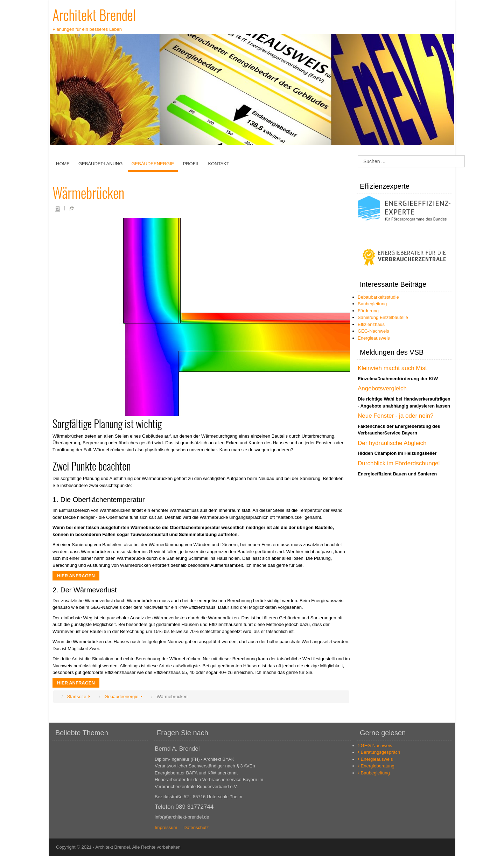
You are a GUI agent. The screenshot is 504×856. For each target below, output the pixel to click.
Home (63, 164)
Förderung (368, 311)
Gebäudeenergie (153, 164)
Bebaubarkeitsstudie (378, 297)
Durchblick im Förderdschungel (399, 463)
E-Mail (72, 209)
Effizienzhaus (371, 324)
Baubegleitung (372, 304)
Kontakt (218, 164)
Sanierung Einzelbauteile (383, 317)
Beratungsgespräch (379, 752)
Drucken (57, 209)
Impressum (166, 827)
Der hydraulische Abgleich (392, 443)
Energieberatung (376, 766)
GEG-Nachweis (373, 331)
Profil (191, 164)
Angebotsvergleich (382, 388)
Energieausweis (374, 338)
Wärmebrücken (88, 193)
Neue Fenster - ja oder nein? (395, 416)
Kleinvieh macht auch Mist (392, 368)
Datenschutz (196, 827)
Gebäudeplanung (100, 164)
